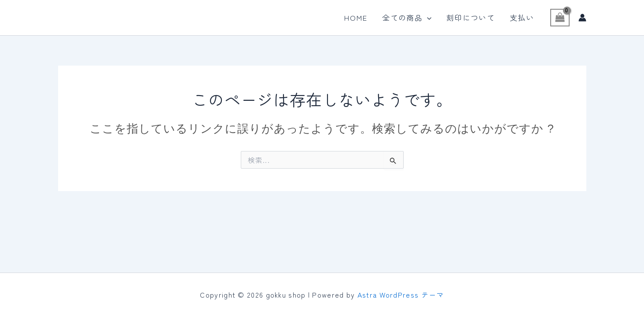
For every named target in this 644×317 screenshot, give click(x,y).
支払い (522, 17)
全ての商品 (407, 18)
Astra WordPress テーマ (401, 295)
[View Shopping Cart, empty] (560, 18)
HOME (355, 17)
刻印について (471, 17)
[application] (427, 18)
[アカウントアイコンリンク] (582, 18)
